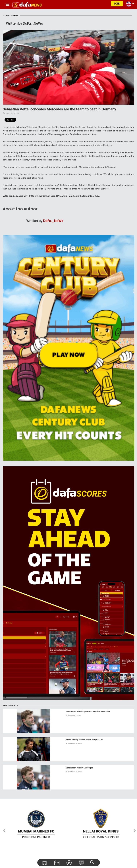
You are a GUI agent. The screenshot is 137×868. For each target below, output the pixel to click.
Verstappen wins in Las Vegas (79, 768)
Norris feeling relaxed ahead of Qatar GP (84, 740)
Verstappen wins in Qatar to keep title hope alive (88, 712)
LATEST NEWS (10, 16)
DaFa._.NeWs (53, 221)
